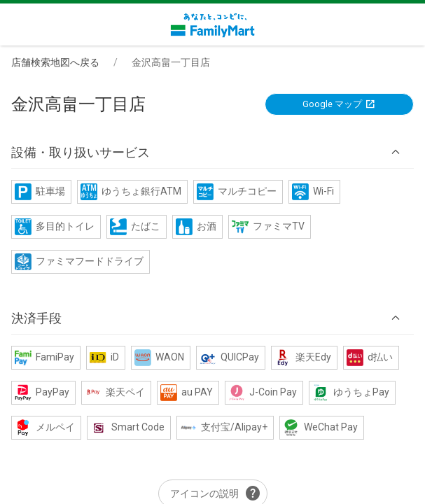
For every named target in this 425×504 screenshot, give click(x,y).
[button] (212, 153)
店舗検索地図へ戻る (55, 62)
